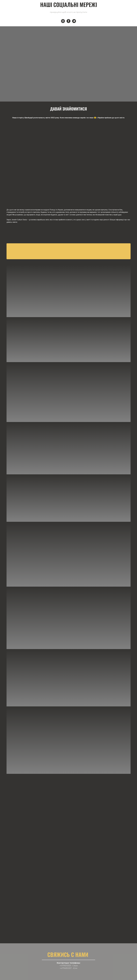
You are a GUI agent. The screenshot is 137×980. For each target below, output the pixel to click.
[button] (63, 21)
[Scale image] (69, 159)
